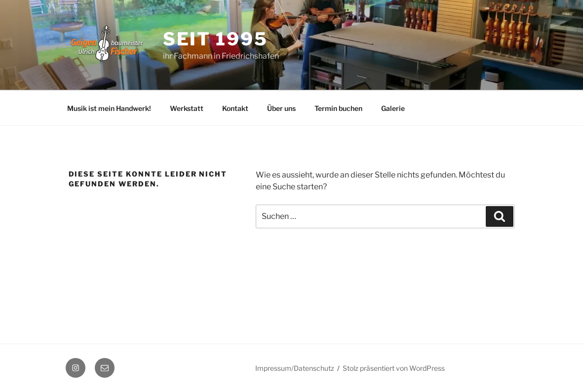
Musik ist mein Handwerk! (109, 108)
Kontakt (235, 108)
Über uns (281, 108)
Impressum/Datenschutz (295, 368)
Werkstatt (187, 108)
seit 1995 (215, 39)
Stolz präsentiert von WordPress (394, 368)
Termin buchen (338, 108)
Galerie (393, 108)
